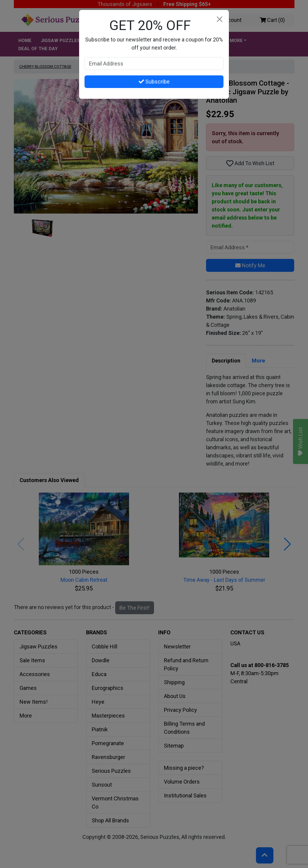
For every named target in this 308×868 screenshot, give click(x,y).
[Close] (219, 19)
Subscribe (154, 82)
